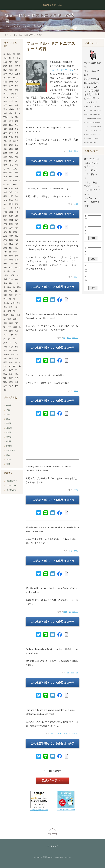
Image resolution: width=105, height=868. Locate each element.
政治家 (9, 405)
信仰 (17, 224)
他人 (11, 268)
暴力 (15, 339)
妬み (5, 307)
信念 (17, 228)
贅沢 (11, 244)
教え (5, 90)
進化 (11, 224)
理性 (5, 378)
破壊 (9, 311)
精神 (5, 244)
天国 (5, 291)
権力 (11, 161)
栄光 (5, 82)
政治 (17, 240)
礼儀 (17, 382)
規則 (11, 129)
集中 (5, 208)
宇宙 (11, 74)
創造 (11, 256)
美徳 (11, 323)
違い (18, 275)
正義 (5, 236)
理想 (11, 378)
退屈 (11, 260)
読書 (11, 295)
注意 (5, 283)
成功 (5, 240)
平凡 (5, 335)
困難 (17, 176)
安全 (5, 62)
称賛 (11, 216)
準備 (11, 212)
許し (5, 370)
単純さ (6, 275)
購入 (11, 165)
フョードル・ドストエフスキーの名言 (28, 35)
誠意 (15, 232)
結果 (17, 149)
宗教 (17, 204)
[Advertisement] (52, 439)
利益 (11, 374)
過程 (11, 113)
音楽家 (9, 459)
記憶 (5, 125)
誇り (5, 343)
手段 (17, 200)
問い (17, 291)
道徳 (5, 295)
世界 (11, 248)
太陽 (11, 264)
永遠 (15, 78)
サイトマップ (52, 846)
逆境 (11, 133)
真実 (5, 228)
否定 (5, 323)
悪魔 (72, 673)
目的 (5, 358)
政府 (5, 248)
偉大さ (18, 66)
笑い (76, 277)
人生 (11, 228)
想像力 (18, 256)
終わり (6, 97)
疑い (5, 74)
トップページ (6, 35)
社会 (11, 200)
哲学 (19, 287)
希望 (17, 129)
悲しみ (75, 338)
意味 (11, 70)
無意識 (6, 354)
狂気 (11, 137)
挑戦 (11, 283)
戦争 (15, 252)
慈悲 (17, 196)
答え (15, 169)
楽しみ (18, 268)
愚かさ (14, 94)
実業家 (9, 423)
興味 (17, 137)
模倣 (17, 358)
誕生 (13, 275)
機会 (11, 125)
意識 (5, 66)
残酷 (15, 180)
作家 (8, 410)
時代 (11, 192)
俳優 (8, 464)
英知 (11, 82)
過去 (17, 105)
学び (11, 347)
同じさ (6, 94)
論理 (11, 386)
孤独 (5, 173)
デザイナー (11, 450)
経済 (17, 145)
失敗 (17, 192)
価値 (5, 113)
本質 (15, 343)
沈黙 (17, 283)
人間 (76, 204)
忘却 (9, 339)
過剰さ (12, 109)
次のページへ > (53, 780)
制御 (11, 236)
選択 (5, 256)
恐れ (11, 90)
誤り (18, 58)
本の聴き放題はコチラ (66, 810)
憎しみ (6, 303)
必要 (15, 319)
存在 (5, 260)
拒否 (17, 133)
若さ (17, 386)
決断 (11, 153)
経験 (11, 145)
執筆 (5, 196)
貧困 (15, 327)
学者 (8, 414)
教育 (5, 137)
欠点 (17, 153)
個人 (9, 169)
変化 (17, 335)
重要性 (18, 208)
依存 (11, 66)
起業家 (9, 432)
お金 (71, 551)
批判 (17, 323)
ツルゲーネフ (67, 70)
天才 (11, 291)
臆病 (17, 86)
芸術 (5, 149)
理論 (5, 382)
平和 (11, 335)
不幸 (5, 331)
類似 (11, 382)
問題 (5, 362)
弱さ (5, 374)
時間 (9, 184)
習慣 (11, 204)
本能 (5, 347)
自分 (5, 200)
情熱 (5, 220)
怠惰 (17, 260)
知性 (60, 734)
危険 (17, 125)
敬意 (5, 145)
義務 (5, 133)
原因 (5, 157)
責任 (17, 248)
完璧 (17, 121)
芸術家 (9, 428)
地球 (5, 279)
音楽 (13, 97)
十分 (11, 208)
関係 (17, 117)
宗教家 (9, 446)
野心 (5, 366)
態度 (5, 264)
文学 (17, 331)
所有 (5, 224)
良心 (17, 378)
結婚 (5, 153)
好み (5, 176)
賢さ (5, 109)
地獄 (65, 612)
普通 (11, 331)
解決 (5, 101)
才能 (76, 551)
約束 (11, 362)
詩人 (8, 419)
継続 (11, 149)
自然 (5, 192)
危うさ (12, 58)
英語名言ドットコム (52, 5)
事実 (17, 188)
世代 (5, 252)
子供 (76, 391)
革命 (11, 105)
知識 (11, 279)
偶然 (5, 141)
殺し (11, 176)
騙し (9, 271)
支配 (11, 196)
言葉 (11, 173)
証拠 (5, 216)
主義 (5, 212)
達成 (76, 151)
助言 (17, 220)
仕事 (11, 188)
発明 (13, 315)
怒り (11, 62)
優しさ (18, 362)
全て (5, 232)
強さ (9, 287)
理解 (17, 374)
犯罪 (18, 315)
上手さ (18, 74)
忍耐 (18, 303)
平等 (9, 327)
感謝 (5, 121)
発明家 (9, 441)
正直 (17, 212)
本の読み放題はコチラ (39, 810)
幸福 (71, 151)
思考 (15, 184)
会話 (11, 101)
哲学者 (9, 437)
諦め (9, 54)
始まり (6, 315)
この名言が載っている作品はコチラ (52, 161)
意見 (17, 62)
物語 (11, 358)
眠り (17, 307)
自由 (5, 204)
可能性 (6, 117)
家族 (18, 109)
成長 (17, 244)
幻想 (17, 157)
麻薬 (17, 347)
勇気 (15, 366)
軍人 (8, 455)
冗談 (17, 216)
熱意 (11, 307)
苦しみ (75, 612)
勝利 (11, 220)
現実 (11, 157)
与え (5, 58)
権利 (5, 161)
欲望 (11, 370)
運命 (9, 78)
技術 (5, 129)
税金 (17, 236)
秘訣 (9, 319)
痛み (65, 734)
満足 (5, 350)
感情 (11, 121)
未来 (15, 350)
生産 (11, 240)
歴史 (5, 386)
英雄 (17, 82)
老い (5, 86)
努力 (5, 299)
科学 (5, 105)
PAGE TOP (52, 834)
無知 (13, 354)
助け (17, 264)
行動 (5, 165)
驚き (17, 90)
